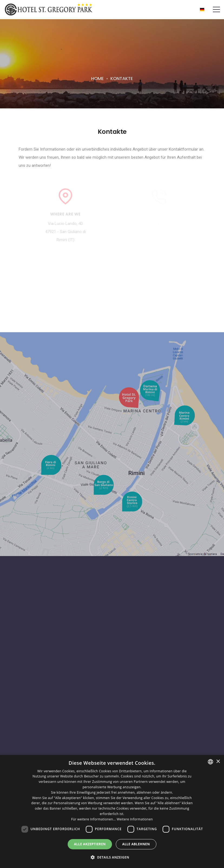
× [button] (218, 762)
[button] (112, 857)
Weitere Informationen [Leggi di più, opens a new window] (135, 819)
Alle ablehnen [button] (136, 844)
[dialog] (112, 812)
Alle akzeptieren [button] (90, 844)
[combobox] (210, 762)
